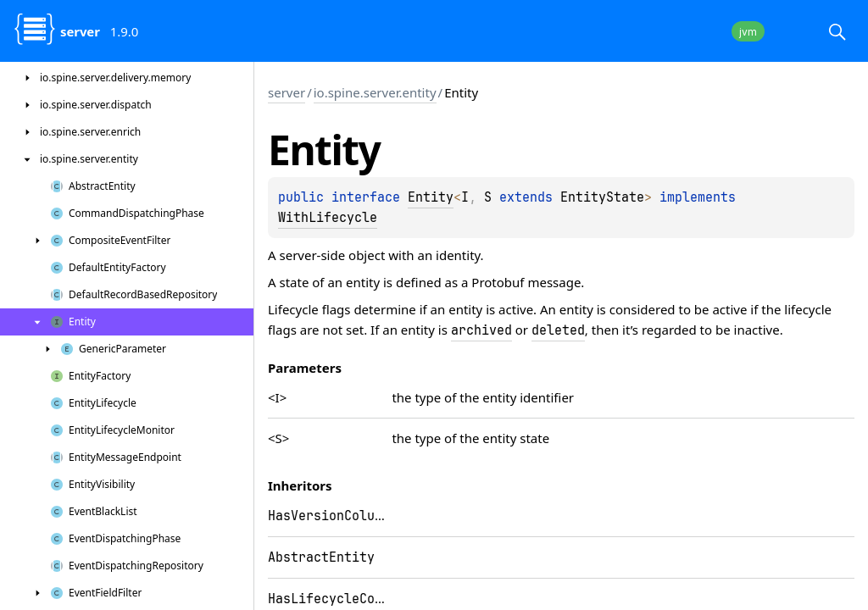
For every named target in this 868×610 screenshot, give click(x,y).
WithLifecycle (328, 218)
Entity (431, 197)
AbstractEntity (321, 557)
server (287, 92)
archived (481, 330)
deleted (558, 330)
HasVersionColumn (329, 516)
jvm (748, 32)
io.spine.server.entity (375, 92)
